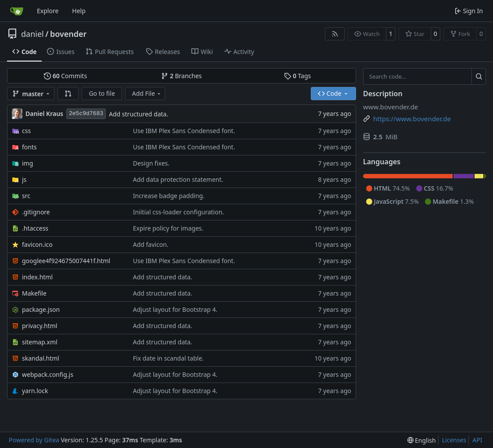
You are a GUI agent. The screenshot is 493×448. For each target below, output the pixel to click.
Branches (181, 76)
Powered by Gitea (34, 440)
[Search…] (479, 76)
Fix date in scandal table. (168, 358)
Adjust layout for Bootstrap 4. (175, 309)
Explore (48, 11)
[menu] (422, 440)
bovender (68, 34)
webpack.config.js (48, 374)
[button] (68, 94)
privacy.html (40, 326)
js (24, 179)
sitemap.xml (40, 342)
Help (79, 11)
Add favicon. (151, 244)
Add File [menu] (147, 93)
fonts (29, 147)
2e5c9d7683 (86, 114)
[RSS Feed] (335, 34)
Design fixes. (151, 163)
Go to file (102, 93)
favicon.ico (37, 244)
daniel (32, 34)
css (26, 131)
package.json (41, 309)
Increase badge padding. (169, 196)
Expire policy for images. (168, 228)
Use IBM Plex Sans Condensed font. (184, 131)
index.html (37, 277)
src (26, 196)
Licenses (454, 440)
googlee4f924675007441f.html (66, 261)
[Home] (17, 11)
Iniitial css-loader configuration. (178, 212)
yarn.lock (35, 391)
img (27, 163)
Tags (297, 76)
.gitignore (36, 212)
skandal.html (41, 358)
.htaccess (35, 228)
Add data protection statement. (178, 179)
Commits (65, 76)
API (477, 440)
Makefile (34, 293)
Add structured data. (139, 114)
